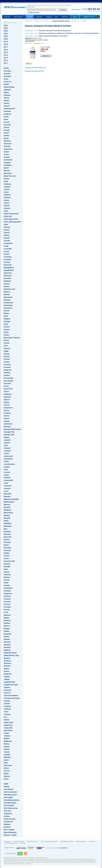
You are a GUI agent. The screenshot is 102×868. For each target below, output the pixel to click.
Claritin (7, 230)
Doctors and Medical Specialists (49, 842)
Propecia (7, 596)
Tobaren (7, 701)
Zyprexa (7, 776)
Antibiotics (8, 814)
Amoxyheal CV (9, 109)
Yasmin (7, 752)
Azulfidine (8, 165)
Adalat (6, 84)
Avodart (7, 157)
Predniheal (8, 588)
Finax (6, 346)
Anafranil (7, 111)
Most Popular (19, 17)
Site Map (23, 843)
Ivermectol (8, 424)
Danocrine (8, 265)
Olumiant (7, 550)
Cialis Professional (11, 214)
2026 (6, 25)
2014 (6, 55)
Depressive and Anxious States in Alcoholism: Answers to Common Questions (69, 33)
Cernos (7, 203)
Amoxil (7, 106)
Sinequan (7, 661)
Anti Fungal (8, 797)
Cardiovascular (10, 819)
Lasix (6, 445)
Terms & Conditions (19, 842)
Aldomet (7, 95)
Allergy (7, 787)
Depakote (7, 281)
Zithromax (8, 765)
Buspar (7, 179)
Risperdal (7, 634)
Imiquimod (8, 408)
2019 (6, 42)
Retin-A (7, 626)
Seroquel (7, 645)
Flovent (7, 362)
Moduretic (8, 526)
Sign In (75, 17)
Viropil (6, 733)
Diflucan (7, 292)
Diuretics (7, 827)
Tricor (6, 712)
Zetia (6, 763)
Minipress (8, 510)
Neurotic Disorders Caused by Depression (55, 31)
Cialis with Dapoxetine (12, 222)
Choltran (7, 208)
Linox (6, 470)
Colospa (7, 241)
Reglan (6, 618)
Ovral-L (7, 558)
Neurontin (8, 537)
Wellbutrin (8, 741)
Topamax (7, 706)
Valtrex (7, 720)
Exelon (6, 335)
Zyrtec (6, 779)
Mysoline (7, 534)
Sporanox (7, 663)
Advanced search (34, 12)
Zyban (6, 773)
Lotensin (7, 488)
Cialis (6, 211)
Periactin (7, 575)
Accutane (7, 71)
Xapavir (7, 747)
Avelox (6, 154)
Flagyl (6, 351)
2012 (6, 60)
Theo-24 (7, 693)
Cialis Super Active (11, 219)
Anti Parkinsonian (11, 808)
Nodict (6, 545)
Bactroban (8, 173)
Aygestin (7, 162)
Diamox (7, 286)
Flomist (7, 356)
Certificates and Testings (67, 842)
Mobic (6, 521)
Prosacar (7, 599)
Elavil (6, 316)
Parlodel (7, 567)
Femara (7, 343)
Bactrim (7, 171)
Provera (7, 610)
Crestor (7, 254)
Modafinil (7, 523)
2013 (6, 58)
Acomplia (7, 76)
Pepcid (6, 572)
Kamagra (7, 427)
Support (90, 17)
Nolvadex (7, 548)
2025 (6, 28)
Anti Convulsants (10, 792)
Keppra (7, 437)
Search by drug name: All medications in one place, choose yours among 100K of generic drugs (49, 6)
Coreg (6, 246)
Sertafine (7, 647)
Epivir (6, 324)
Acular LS (7, 82)
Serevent (7, 642)
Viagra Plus (8, 725)
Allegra (7, 100)
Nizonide (7, 542)
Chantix (7, 206)
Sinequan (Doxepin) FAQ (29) (34, 71)
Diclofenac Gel (9, 289)
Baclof (6, 168)
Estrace (7, 327)
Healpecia (8, 394)
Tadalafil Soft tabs (11, 685)
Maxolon (7, 496)
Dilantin (7, 294)
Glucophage (8, 378)
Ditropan (7, 300)
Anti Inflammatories (11, 800)
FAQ (56, 17)
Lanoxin (7, 443)
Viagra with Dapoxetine (8, 729)
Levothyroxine (9, 464)
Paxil (6, 569)
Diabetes (7, 824)
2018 (6, 44)
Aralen (6, 117)
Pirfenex (7, 577)
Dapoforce (8, 273)
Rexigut (7, 628)
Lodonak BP (8, 480)
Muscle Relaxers (10, 832)
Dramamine (8, 305)
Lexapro (7, 467)
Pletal (6, 583)
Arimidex (7, 125)
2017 (6, 47)
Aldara (6, 92)
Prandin (7, 585)
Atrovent (7, 146)
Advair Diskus (9, 87)
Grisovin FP (8, 389)
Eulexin (7, 330)
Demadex (7, 278)
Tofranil (7, 704)
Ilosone (7, 405)
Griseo (6, 386)
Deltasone (8, 276)
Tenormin (8, 690)
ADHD (6, 784)
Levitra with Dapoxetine (8, 457)
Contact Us (65, 17)
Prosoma (7, 602)
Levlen (6, 461)
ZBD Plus (7, 757)
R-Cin (6, 612)
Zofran (6, 768)
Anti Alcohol (9, 789)
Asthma (7, 816)
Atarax (6, 138)
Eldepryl (7, 319)
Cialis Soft (8, 216)
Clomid (7, 238)
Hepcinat (7, 397)
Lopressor (8, 486)
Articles (30, 17)
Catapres (7, 187)
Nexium (7, 540)
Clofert (6, 235)
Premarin (7, 591)
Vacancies (92, 842)
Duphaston (8, 308)
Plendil (7, 580)
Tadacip (7, 677)
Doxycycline (9, 303)
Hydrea (7, 402)
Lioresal (7, 472)
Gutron (6, 391)
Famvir (6, 340)
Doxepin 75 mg (33, 38)
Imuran (7, 416)
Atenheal (7, 141)
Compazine (8, 243)
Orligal (6, 553)
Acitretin (7, 74)
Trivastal (7, 714)
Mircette (7, 518)
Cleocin (7, 233)
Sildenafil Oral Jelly (11, 655)
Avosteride (8, 160)
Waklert (7, 738)
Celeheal (7, 197)
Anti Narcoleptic (10, 803)
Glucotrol (7, 383)
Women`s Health (10, 835)
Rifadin (7, 631)
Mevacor (7, 505)
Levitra (6, 453)
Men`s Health (9, 830)
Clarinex (7, 227)
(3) (42, 43)
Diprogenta (8, 297)
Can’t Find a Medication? (11, 843)
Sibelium (7, 650)
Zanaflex (7, 755)
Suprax (6, 669)
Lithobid (7, 478)
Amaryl (7, 103)
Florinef (7, 359)
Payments (39, 17)
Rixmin (7, 637)
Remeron (7, 620)
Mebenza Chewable (11, 499)
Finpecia (7, 348)
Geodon (7, 375)
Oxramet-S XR (9, 561)
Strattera (7, 666)
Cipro (6, 224)
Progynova (8, 593)
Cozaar (6, 251)
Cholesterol (8, 822)
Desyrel (7, 284)
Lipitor (6, 475)
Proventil (7, 607)
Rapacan (7, 615)
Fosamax (7, 367)
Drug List (7, 17)
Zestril (6, 760)
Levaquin (7, 451)
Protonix (7, 604)
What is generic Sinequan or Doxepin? (53, 36)
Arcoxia (7, 122)
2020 (6, 39)
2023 (6, 34)
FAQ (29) (84, 21)
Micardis (7, 507)
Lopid (6, 483)
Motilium (7, 531)
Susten (6, 671)
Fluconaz (7, 365)
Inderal (6, 418)
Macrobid (7, 494)
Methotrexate (9, 502)
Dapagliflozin (9, 268)
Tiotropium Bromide (12, 698)
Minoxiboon (8, 513)
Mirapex (7, 515)
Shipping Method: (9, 848)
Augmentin (8, 149)
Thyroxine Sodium (11, 695)
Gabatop (7, 373)
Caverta (7, 189)
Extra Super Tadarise (12, 338)
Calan (6, 181)
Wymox (7, 744)
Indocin (7, 421)
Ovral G (7, 556)
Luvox (6, 491)
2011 (6, 63)
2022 (6, 36)
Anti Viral (7, 811)
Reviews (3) (75, 21)
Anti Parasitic (9, 805)
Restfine (7, 623)
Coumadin (8, 249)
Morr (6, 529)
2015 (6, 52)
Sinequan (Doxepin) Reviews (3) (35, 68)
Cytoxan (7, 262)
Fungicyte (8, 370)
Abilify (6, 68)
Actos (6, 79)
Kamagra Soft (9, 435)
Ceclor (6, 192)
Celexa (6, 200)
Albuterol (7, 90)
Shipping (49, 17)
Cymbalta (7, 259)
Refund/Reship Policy (32, 842)
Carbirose (8, 184)
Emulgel (7, 321)
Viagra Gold (8, 722)
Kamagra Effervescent (12, 429)
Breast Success (10, 176)
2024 (6, 31)
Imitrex (7, 410)
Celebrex (7, 195)
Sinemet (7, 658)
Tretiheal (7, 709)
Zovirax (7, 771)
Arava (6, 119)
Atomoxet (8, 144)
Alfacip (7, 98)
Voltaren (7, 736)
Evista (6, 332)
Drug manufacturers (81, 842)
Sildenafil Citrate (10, 653)
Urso (6, 717)
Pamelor (7, 564)
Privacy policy (7, 842)
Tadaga (7, 679)
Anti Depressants (10, 795)
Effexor (7, 313)
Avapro (7, 152)
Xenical (7, 749)
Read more (46, 56)
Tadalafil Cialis (10, 682)
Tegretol (7, 687)
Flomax (7, 354)
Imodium (7, 413)
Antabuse (7, 114)
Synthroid (8, 674)
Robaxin (7, 639)
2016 (6, 50)
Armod (6, 127)
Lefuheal (7, 448)
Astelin (7, 136)
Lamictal (7, 440)
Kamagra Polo (9, 432)
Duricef (7, 311)
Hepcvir (7, 400)
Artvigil (7, 130)
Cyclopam (8, 257)
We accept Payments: (11, 854)
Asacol (6, 133)
